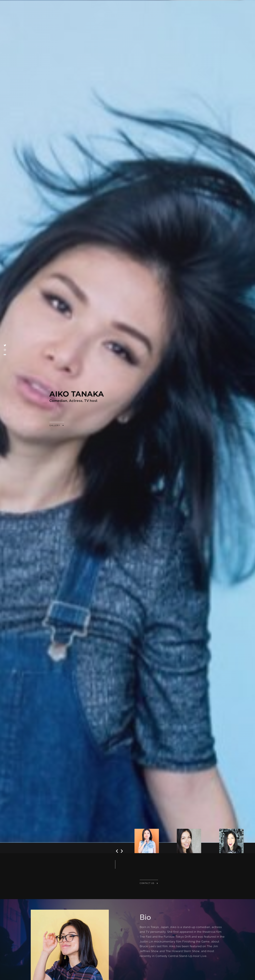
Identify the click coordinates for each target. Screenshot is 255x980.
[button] (117, 851)
